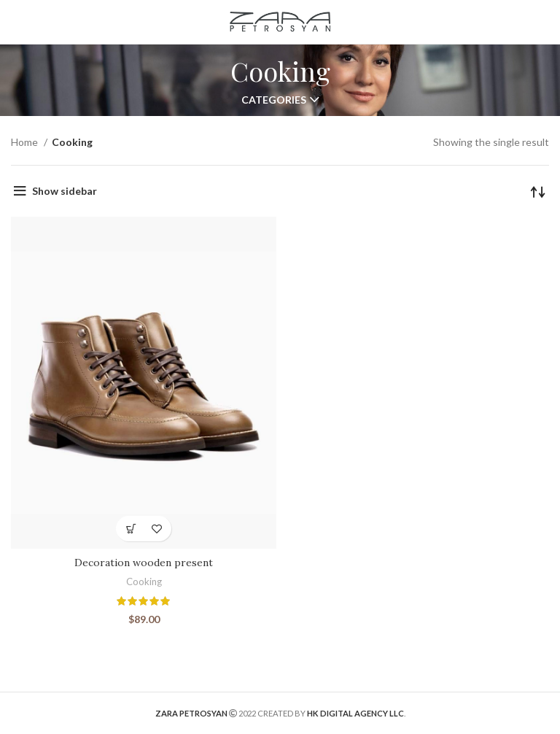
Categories (274, 100)
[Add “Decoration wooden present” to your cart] (131, 529)
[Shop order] (538, 191)
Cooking (144, 582)
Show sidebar (65, 191)
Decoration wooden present (144, 563)
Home (26, 142)
